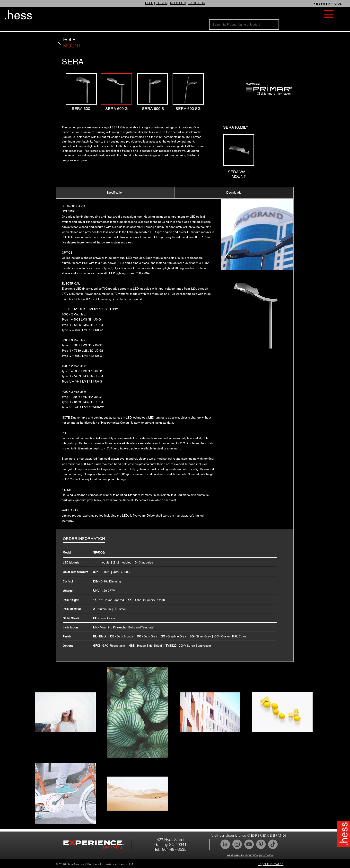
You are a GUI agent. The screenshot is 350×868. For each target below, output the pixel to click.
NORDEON (178, 3)
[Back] (59, 42)
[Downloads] (234, 193)
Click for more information (274, 94)
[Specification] (115, 193)
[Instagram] (237, 844)
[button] (328, 14)
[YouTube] (249, 844)
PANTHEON (197, 3)
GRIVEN (162, 3)
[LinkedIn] (225, 844)
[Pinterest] (261, 844)
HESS (230, 855)
